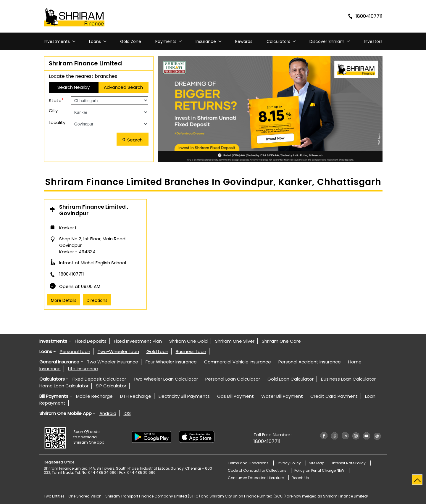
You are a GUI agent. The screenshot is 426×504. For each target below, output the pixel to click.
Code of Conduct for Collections (257, 470)
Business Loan (191, 351)
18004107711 (72, 274)
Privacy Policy (289, 463)
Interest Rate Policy (349, 463)
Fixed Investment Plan (138, 341)
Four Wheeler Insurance (171, 362)
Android (108, 413)
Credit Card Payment (334, 396)
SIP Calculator (111, 386)
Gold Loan (157, 351)
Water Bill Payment (282, 396)
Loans (95, 41)
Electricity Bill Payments (184, 396)
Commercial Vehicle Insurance (238, 362)
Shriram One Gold (188, 341)
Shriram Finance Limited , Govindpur (94, 210)
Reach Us (300, 478)
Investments (57, 41)
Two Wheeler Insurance (113, 362)
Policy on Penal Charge (319, 470)
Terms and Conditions (248, 463)
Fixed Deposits (91, 341)
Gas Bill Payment (235, 396)
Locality (57, 122)
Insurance (206, 41)
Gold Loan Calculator (291, 379)
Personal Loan (75, 351)
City (53, 111)
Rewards (244, 41)
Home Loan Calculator (64, 386)
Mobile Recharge (94, 396)
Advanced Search (123, 87)
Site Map (317, 463)
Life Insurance (83, 369)
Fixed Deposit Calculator (99, 379)
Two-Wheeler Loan (118, 351)
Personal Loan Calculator (233, 379)
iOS (127, 413)
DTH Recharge (136, 396)
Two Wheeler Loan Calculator (166, 379)
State (56, 100)
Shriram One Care (281, 341)
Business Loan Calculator (348, 379)
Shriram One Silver (235, 341)
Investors (373, 41)
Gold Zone (131, 41)
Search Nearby (74, 87)
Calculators (278, 41)
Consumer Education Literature (256, 478)
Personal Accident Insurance (310, 362)
